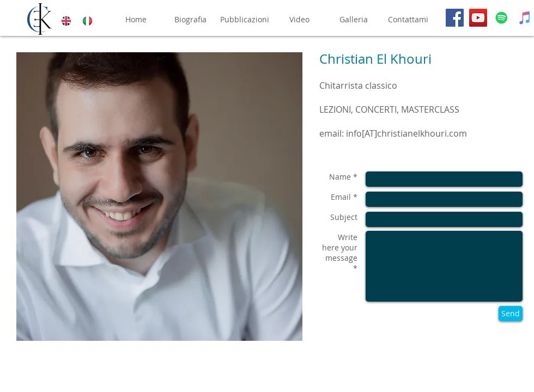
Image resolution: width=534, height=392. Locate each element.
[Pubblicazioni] (245, 20)
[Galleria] (354, 20)
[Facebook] (455, 18)
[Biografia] (190, 20)
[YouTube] (478, 18)
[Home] (136, 20)
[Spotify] (502, 18)
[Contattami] (408, 20)
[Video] (299, 20)
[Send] (511, 314)
